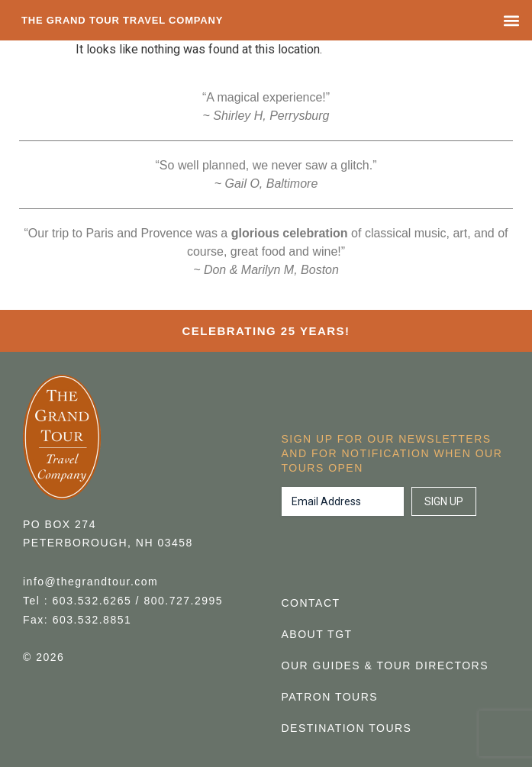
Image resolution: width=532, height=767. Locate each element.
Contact (311, 603)
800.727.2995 (183, 601)
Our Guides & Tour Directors (385, 665)
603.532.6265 (92, 601)
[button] (512, 20)
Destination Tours (347, 728)
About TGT (317, 634)
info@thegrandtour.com (90, 582)
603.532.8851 (92, 620)
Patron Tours (330, 697)
